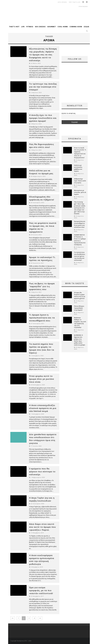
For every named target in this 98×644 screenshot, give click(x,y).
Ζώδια (86, 27)
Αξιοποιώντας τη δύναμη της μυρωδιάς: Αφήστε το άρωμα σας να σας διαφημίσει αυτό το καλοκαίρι (43, 55)
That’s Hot (14, 27)
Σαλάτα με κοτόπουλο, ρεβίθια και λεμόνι (78, 168)
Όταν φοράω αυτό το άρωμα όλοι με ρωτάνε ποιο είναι (42, 379)
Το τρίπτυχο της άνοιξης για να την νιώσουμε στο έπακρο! (43, 87)
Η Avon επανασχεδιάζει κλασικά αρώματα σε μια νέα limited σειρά (43, 408)
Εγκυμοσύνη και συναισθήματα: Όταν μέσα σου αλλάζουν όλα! (80, 224)
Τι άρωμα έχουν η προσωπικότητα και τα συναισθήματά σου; (42, 318)
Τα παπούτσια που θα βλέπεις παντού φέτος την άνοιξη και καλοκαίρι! (80, 256)
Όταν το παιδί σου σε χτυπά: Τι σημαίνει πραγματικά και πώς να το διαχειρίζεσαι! (80, 153)
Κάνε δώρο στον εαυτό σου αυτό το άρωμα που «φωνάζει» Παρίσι (42, 527)
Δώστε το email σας (68, 113)
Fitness (30, 27)
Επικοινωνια (83, 6)
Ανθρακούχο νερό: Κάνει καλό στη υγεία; (80, 181)
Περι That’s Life (75, 2)
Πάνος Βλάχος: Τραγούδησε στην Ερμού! (79, 308)
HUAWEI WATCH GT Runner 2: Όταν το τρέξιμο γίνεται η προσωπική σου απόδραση (80, 240)
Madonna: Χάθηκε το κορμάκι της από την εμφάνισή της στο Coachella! (80, 323)
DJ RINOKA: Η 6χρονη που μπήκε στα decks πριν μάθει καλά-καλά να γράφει (80, 340)
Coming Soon (76, 27)
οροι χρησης (62, 2)
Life (23, 27)
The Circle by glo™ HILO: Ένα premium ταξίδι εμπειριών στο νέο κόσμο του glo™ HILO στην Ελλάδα (80, 208)
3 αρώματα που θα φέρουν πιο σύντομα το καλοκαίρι (42, 472)
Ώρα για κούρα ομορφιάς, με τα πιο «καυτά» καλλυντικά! (41, 590)
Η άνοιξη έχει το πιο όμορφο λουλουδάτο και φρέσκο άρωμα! (43, 118)
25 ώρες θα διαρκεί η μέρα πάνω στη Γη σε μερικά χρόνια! (80, 296)
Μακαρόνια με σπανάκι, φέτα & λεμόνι (80, 192)
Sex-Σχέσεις (40, 27)
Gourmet (52, 27)
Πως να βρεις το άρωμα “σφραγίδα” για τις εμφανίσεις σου (42, 286)
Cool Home (63, 27)
